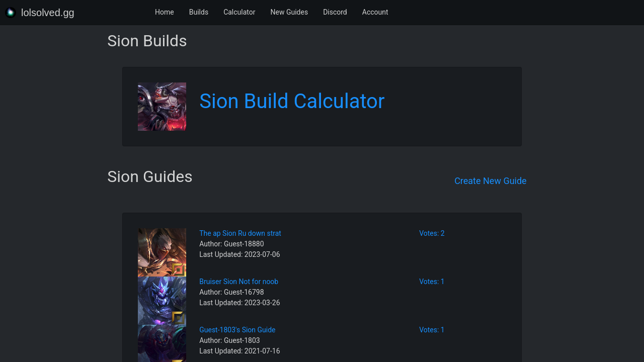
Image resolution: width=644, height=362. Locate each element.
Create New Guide (491, 181)
